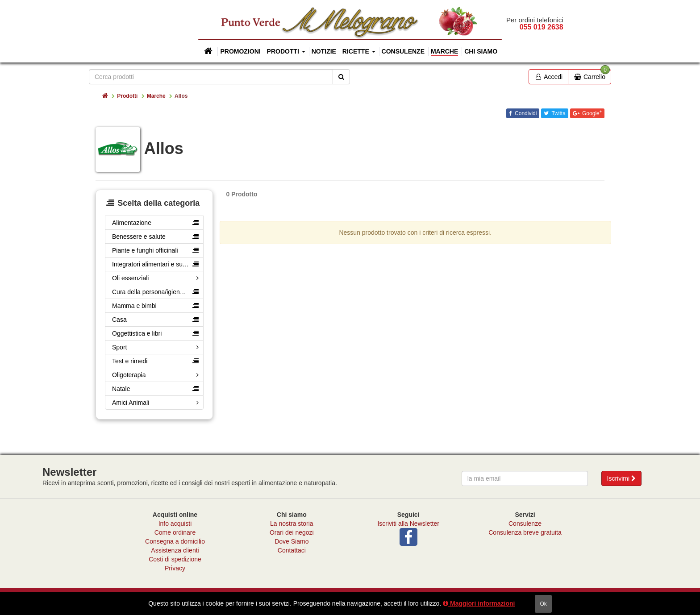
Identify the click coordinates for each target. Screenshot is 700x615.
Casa (119, 320)
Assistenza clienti (175, 550)
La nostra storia (292, 524)
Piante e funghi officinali (145, 250)
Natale (121, 389)
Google (591, 113)
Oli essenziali (130, 278)
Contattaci (292, 550)
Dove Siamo (292, 541)
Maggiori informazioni (479, 603)
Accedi (548, 77)
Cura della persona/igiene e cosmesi (158, 292)
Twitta (558, 113)
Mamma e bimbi (134, 306)
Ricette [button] (359, 51)
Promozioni (240, 51)
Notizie (324, 51)
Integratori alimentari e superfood (158, 264)
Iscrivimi (621, 478)
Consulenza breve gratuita (525, 532)
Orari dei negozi (292, 532)
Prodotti (127, 96)
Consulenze (403, 51)
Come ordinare (175, 532)
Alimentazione (132, 223)
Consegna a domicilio (175, 541)
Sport (119, 347)
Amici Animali (131, 403)
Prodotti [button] (286, 51)
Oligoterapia (129, 375)
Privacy (175, 568)
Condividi (525, 113)
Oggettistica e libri (137, 333)
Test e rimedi (130, 361)
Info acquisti (175, 524)
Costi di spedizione (175, 559)
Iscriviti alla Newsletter (408, 524)
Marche (444, 51)
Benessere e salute (139, 237)
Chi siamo (481, 51)
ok (543, 604)
